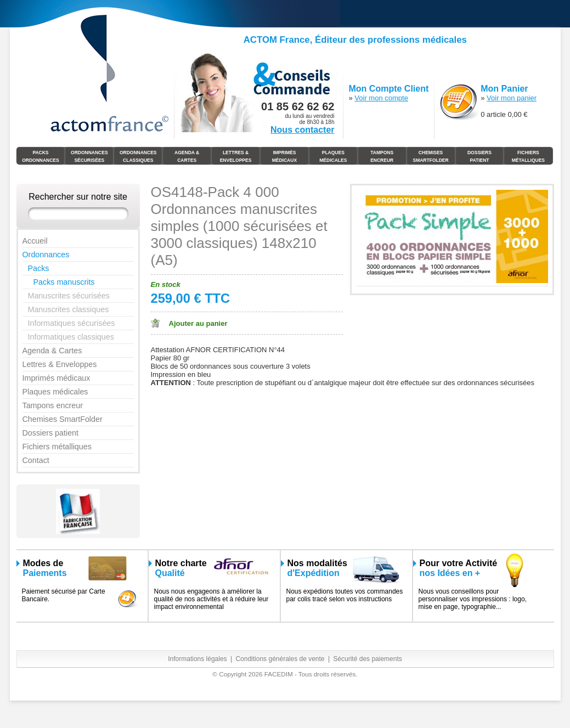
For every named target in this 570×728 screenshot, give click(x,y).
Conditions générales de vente (280, 659)
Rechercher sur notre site (78, 197)
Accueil (35, 241)
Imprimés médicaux (284, 156)
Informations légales (197, 659)
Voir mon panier (512, 98)
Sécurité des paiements (367, 659)
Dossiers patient (51, 433)
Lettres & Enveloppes (236, 156)
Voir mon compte (381, 98)
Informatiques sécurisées (72, 323)
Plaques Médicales (333, 156)
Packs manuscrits (64, 282)
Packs (39, 268)
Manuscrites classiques (69, 309)
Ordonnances (46, 255)
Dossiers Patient (479, 156)
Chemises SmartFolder (430, 156)
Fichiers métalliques (57, 447)
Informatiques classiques (71, 337)
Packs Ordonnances (41, 156)
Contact (36, 460)
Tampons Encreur (382, 156)
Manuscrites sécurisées (69, 296)
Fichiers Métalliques (528, 156)
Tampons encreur (53, 405)
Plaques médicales (55, 392)
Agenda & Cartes (187, 156)
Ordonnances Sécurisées (89, 156)
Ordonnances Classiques (138, 156)
